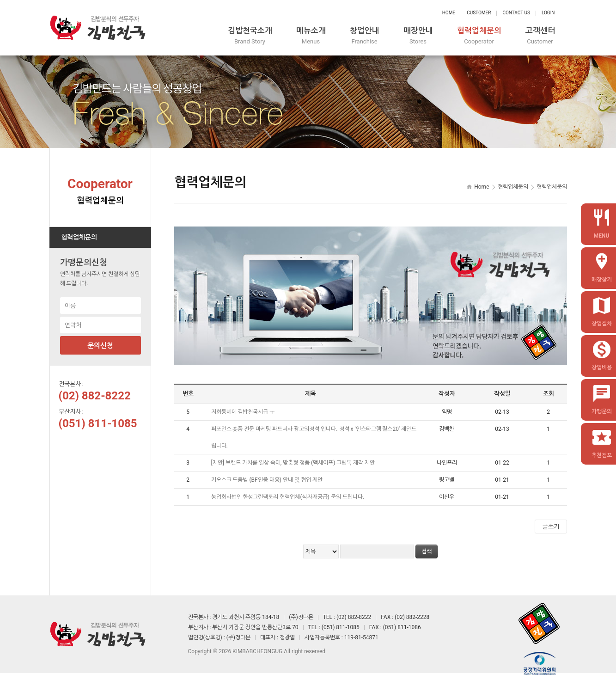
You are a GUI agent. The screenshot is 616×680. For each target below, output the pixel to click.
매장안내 (418, 36)
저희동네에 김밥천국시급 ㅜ (244, 412)
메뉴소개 (311, 36)
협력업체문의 (479, 36)
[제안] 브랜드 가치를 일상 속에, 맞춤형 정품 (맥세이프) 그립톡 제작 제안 (294, 463)
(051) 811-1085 (98, 423)
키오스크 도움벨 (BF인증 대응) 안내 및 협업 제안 (268, 480)
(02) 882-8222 (95, 396)
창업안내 (365, 36)
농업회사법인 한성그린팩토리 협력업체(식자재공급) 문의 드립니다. (288, 497)
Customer (479, 13)
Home (449, 13)
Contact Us (516, 13)
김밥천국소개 (250, 36)
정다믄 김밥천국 (98, 28)
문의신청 (100, 346)
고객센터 (540, 36)
